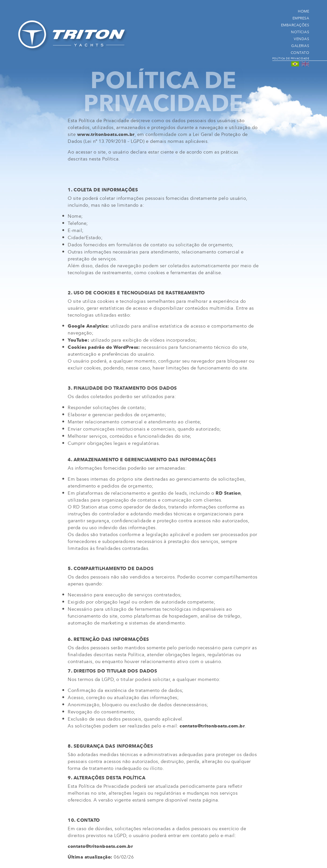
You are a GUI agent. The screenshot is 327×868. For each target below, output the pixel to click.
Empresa (301, 18)
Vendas (301, 39)
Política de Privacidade (291, 58)
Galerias (300, 46)
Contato (300, 53)
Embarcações (295, 25)
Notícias (300, 32)
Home (303, 11)
